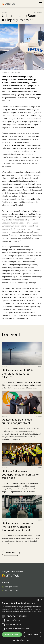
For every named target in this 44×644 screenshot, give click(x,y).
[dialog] (22, 621)
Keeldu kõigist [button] (33, 634)
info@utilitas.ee (12, 587)
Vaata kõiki (11, 553)
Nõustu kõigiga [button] (12, 634)
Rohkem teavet (37, 611)
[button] (22, 640)
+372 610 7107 (11, 591)
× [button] (41, 600)
